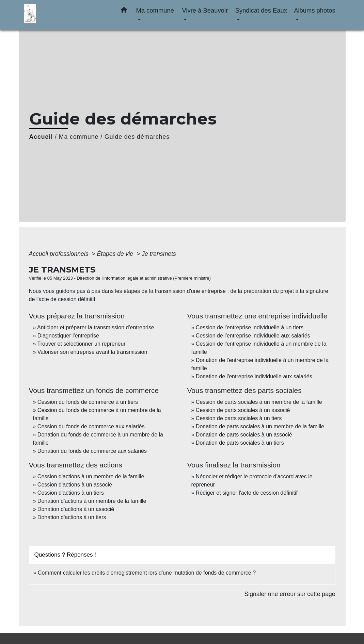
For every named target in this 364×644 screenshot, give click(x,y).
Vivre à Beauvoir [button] (205, 10)
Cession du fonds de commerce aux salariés (91, 426)
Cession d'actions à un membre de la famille (91, 476)
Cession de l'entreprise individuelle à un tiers (250, 327)
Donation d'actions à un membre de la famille (92, 501)
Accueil (41, 137)
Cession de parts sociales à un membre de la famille (259, 402)
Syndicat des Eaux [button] (261, 10)
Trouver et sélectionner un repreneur (82, 344)
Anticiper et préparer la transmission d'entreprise (96, 327)
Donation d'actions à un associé (76, 509)
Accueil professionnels (60, 254)
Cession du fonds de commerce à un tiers (88, 402)
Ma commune (79, 137)
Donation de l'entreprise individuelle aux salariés (254, 376)
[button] (124, 11)
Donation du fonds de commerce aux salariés (92, 451)
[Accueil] (66, 15)
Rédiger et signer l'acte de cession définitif (247, 493)
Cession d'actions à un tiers (71, 493)
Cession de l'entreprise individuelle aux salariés (253, 336)
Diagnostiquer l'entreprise (68, 336)
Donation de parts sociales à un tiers (240, 443)
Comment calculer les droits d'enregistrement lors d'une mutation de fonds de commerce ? (147, 573)
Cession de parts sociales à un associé (243, 410)
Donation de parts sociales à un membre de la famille (260, 426)
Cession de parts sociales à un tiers (239, 418)
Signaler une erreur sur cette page (290, 594)
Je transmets (159, 254)
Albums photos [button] (315, 10)
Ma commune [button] (155, 10)
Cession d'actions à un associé (75, 485)
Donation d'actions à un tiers (72, 517)
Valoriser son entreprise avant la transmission (92, 352)
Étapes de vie (116, 254)
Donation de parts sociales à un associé (244, 435)
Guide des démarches (137, 137)
